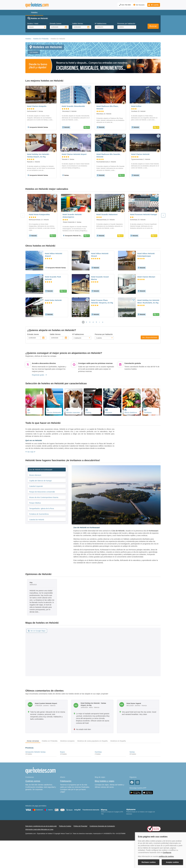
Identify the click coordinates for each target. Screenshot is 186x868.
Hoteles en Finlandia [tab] (50, 741)
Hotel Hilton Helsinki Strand (100, 255)
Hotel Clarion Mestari (146, 277)
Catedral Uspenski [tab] (36, 486)
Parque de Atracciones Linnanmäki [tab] (42, 492)
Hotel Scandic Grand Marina (100, 278)
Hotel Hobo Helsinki (53, 300)
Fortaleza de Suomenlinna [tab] (39, 514)
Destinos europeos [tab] (67, 741)
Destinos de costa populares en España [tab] (92, 741)
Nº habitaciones (101, 24)
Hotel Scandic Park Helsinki (53, 278)
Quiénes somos (33, 781)
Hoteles (28, 39)
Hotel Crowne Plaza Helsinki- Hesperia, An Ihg (102, 301)
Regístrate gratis (39, 375)
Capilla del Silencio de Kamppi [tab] (40, 481)
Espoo (63, 752)
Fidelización (66, 781)
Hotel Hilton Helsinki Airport (53, 255)
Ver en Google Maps (37, 631)
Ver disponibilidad (150, 337)
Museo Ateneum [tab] (35, 475)
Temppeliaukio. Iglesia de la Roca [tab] (42, 508)
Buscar (153, 26)
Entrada (56, 24)
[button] (154, 5)
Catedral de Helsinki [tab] (37, 520)
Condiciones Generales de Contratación (102, 826)
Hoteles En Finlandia (41, 39)
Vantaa (132, 752)
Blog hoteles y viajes (105, 781)
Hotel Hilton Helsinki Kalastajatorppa (146, 255)
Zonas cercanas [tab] (33, 741)
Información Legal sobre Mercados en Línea (39, 829)
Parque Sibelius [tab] (35, 503)
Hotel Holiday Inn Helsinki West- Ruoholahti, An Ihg (148, 301)
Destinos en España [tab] (118, 741)
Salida (78, 24)
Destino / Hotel (33, 24)
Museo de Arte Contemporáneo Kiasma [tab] (44, 497)
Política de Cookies (65, 826)
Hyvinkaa (98, 752)
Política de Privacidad (80, 826)
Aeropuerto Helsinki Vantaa (35, 752)
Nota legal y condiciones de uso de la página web (41, 826)
